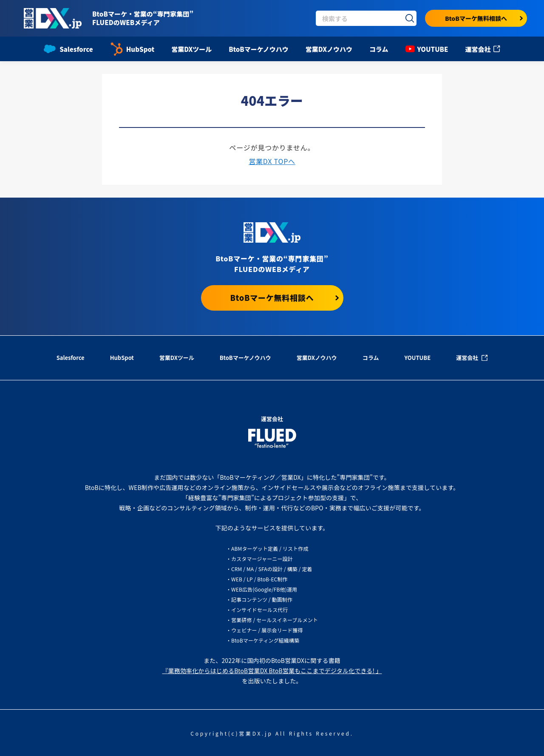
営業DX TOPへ (272, 161)
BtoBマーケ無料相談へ (484, 18)
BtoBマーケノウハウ (258, 49)
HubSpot (132, 49)
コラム (379, 49)
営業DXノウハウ (329, 49)
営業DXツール (191, 49)
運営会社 (482, 49)
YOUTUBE (427, 49)
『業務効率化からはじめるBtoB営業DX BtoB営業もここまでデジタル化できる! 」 (272, 671)
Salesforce (68, 49)
